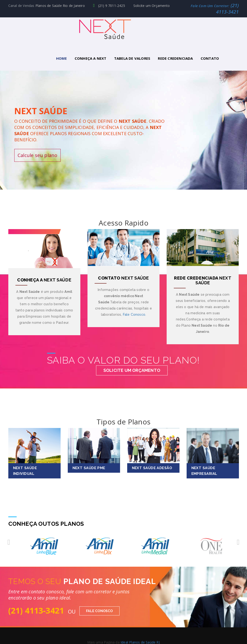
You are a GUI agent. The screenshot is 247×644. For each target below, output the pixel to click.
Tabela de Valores (132, 58)
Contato (210, 58)
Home (62, 58)
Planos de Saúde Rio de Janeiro (60, 6)
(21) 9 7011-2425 (109, 6)
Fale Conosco (99, 610)
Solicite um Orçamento (152, 6)
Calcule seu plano (37, 155)
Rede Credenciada (175, 58)
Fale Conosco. (135, 314)
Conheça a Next (91, 58)
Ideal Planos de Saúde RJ (140, 642)
